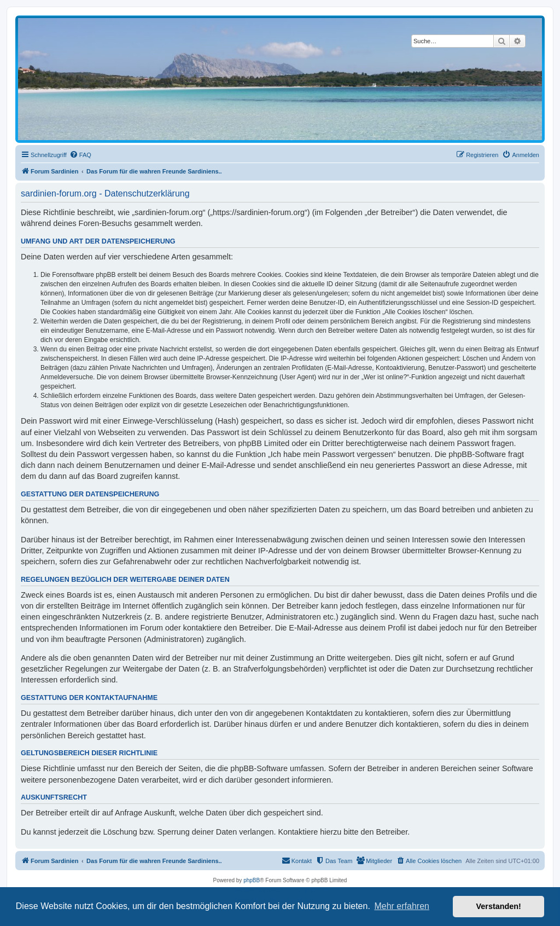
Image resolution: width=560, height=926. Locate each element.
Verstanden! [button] (499, 906)
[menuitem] (80, 155)
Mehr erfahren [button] (402, 906)
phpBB (252, 880)
